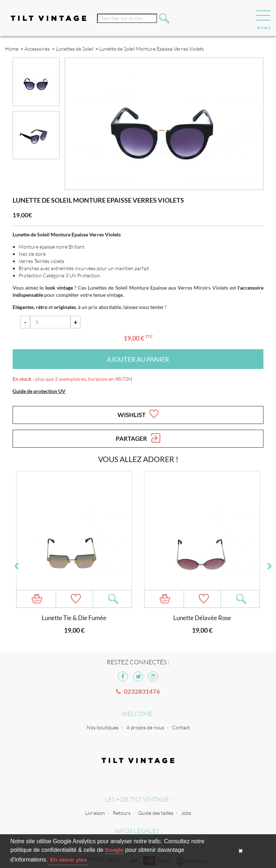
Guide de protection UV (39, 391)
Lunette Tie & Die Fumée (74, 618)
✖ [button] (241, 851)
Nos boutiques (103, 727)
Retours (122, 813)
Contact (181, 727)
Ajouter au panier (138, 359)
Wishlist (138, 414)
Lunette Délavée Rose (202, 618)
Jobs (186, 813)
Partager (138, 438)
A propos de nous (145, 727)
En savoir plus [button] (69, 860)
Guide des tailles (156, 813)
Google (114, 850)
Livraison (95, 813)
